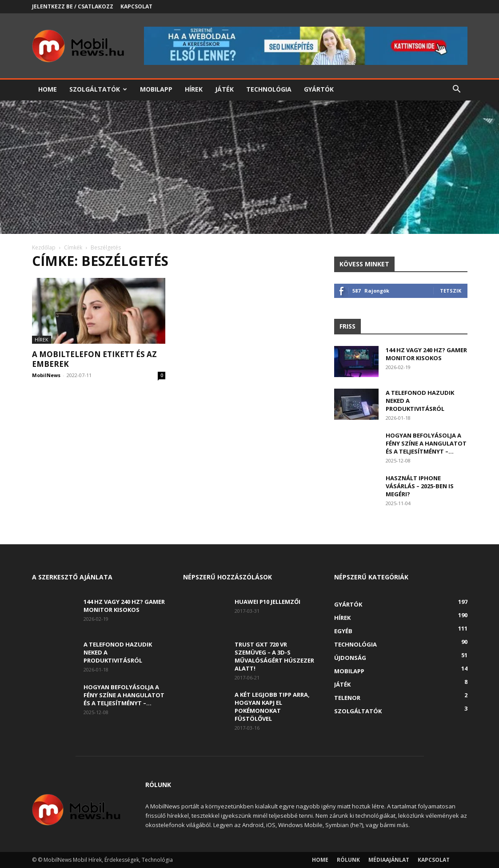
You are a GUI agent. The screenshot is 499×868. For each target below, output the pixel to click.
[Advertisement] (249, 167)
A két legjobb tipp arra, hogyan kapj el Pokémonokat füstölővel (272, 707)
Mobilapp (156, 89)
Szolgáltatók (98, 89)
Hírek (194, 89)
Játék (224, 89)
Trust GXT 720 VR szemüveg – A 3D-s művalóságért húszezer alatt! (274, 656)
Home (48, 89)
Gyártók (319, 89)
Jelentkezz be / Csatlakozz (73, 6)
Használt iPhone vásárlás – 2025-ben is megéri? (420, 486)
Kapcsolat (136, 6)
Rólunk (348, 860)
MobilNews (46, 375)
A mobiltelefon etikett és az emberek (94, 359)
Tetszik (451, 291)
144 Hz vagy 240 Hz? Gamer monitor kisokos (426, 354)
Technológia (269, 89)
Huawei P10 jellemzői (267, 602)
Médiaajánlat (389, 860)
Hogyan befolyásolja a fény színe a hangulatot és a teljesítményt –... (426, 443)
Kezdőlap (44, 247)
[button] (457, 90)
